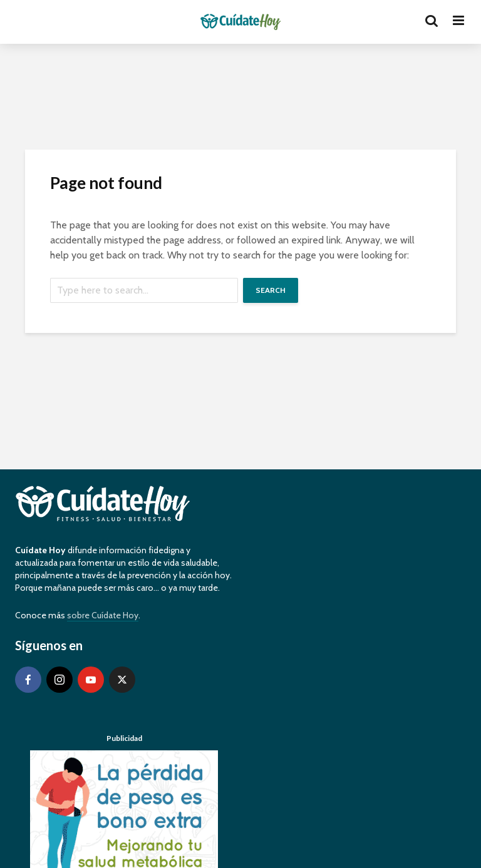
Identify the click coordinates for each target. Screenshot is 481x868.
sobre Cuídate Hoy (103, 615)
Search (271, 290)
